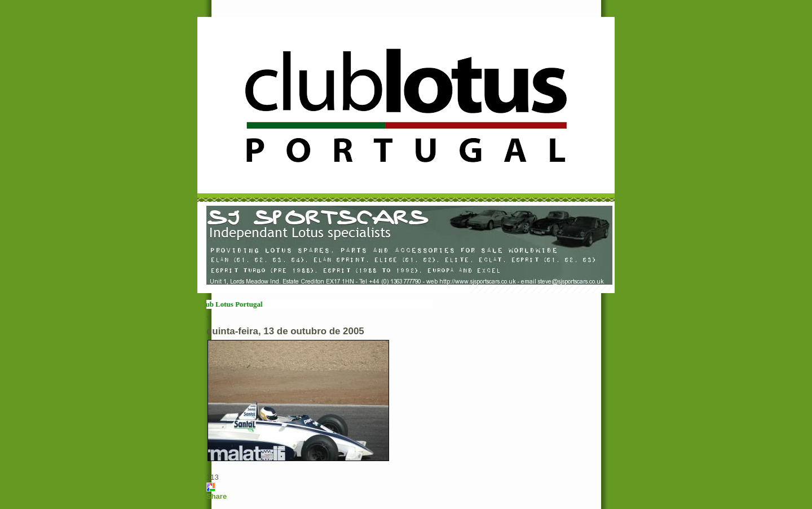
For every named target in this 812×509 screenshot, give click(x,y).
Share (217, 496)
